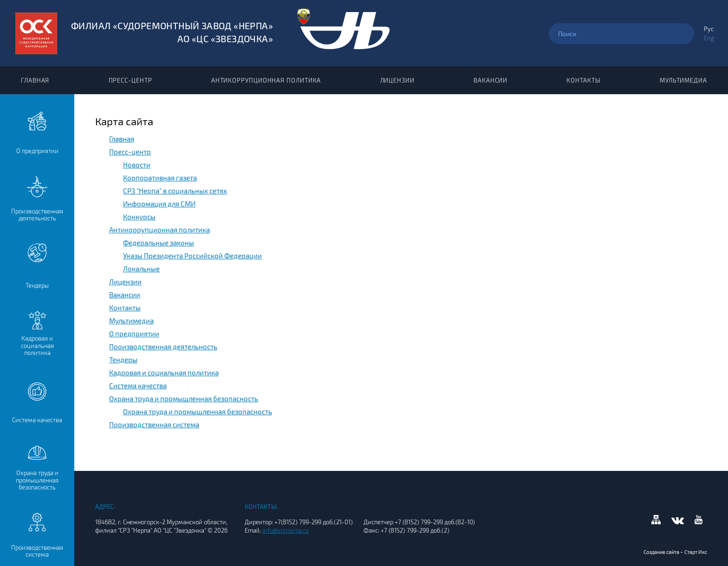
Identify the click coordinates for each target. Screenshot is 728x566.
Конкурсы (139, 217)
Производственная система (154, 424)
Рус (709, 29)
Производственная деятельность (163, 347)
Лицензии (397, 80)
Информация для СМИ (159, 204)
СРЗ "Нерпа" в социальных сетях (175, 191)
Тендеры (123, 360)
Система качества (138, 386)
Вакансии (491, 80)
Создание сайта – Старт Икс (675, 552)
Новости (137, 165)
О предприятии (134, 334)
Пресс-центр (130, 80)
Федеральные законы (159, 243)
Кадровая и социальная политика (164, 373)
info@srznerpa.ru (286, 530)
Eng (709, 38)
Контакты (583, 80)
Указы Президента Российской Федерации (192, 256)
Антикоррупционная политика (266, 80)
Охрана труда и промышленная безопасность (184, 399)
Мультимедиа (683, 80)
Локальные (141, 269)
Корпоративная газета (160, 178)
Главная (35, 80)
